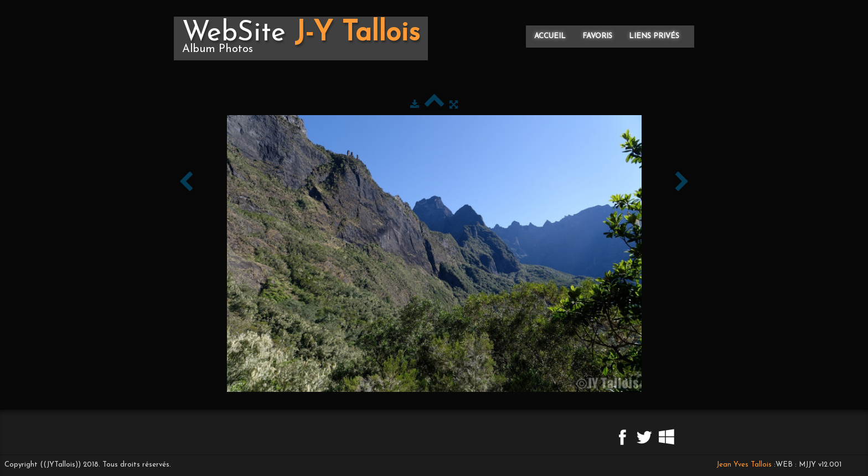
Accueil (550, 36)
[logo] (301, 38)
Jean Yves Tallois (744, 465)
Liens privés (654, 36)
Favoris (597, 36)
